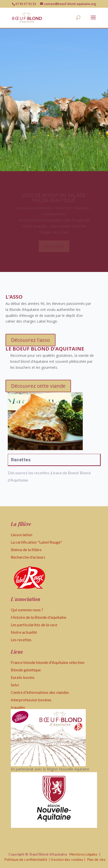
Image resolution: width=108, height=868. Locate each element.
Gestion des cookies (67, 859)
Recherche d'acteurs (28, 557)
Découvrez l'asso (30, 340)
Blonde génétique (26, 670)
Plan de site (96, 859)
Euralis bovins (23, 677)
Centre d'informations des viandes (40, 692)
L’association (21, 535)
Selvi (15, 685)
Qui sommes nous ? (27, 610)
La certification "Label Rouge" (36, 542)
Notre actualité (24, 632)
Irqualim (18, 707)
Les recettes (21, 640)
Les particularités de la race (34, 625)
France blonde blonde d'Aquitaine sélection (48, 662)
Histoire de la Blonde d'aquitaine (38, 617)
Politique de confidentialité (26, 859)
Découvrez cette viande (38, 386)
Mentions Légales (84, 854)
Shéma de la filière (26, 550)
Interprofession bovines (31, 700)
